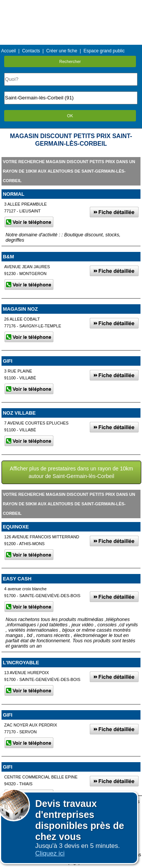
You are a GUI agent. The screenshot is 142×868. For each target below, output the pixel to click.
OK (70, 116)
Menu (71, 6)
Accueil (9, 51)
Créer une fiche (62, 51)
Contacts (31, 51)
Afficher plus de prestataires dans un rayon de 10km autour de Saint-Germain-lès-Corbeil (71, 472)
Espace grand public (104, 51)
